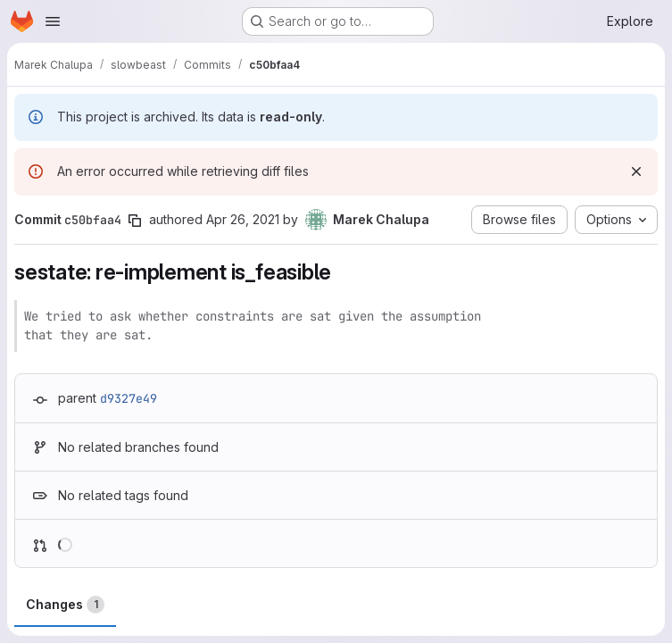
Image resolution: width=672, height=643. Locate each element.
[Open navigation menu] (53, 21)
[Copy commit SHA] (135, 221)
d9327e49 (129, 398)
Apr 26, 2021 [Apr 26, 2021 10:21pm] (243, 219)
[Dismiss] (636, 171)
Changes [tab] (65, 605)
